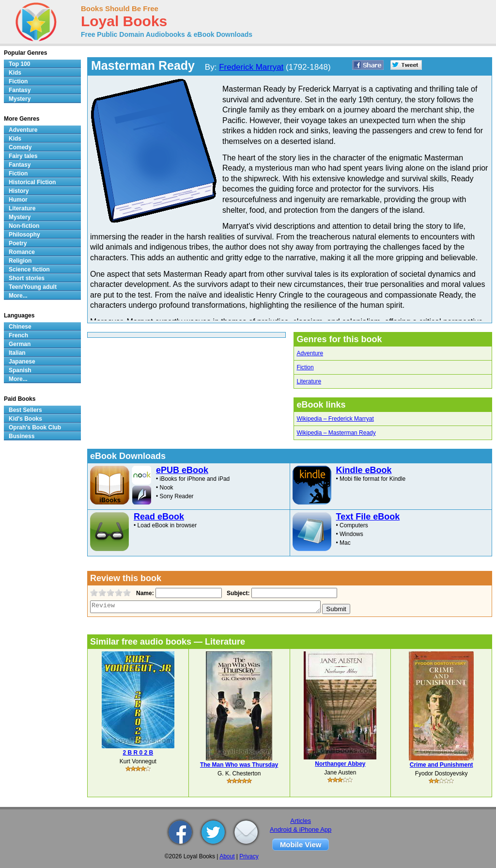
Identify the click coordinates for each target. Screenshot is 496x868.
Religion (20, 261)
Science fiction (29, 269)
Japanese (22, 362)
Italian (17, 353)
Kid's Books (25, 419)
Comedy (20, 147)
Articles (301, 821)
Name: (144, 593)
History (19, 191)
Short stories (27, 278)
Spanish (20, 370)
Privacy (249, 856)
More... (18, 296)
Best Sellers (25, 410)
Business (22, 436)
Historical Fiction (32, 182)
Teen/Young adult (33, 287)
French (18, 335)
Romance (22, 252)
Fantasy (20, 90)
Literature (309, 381)
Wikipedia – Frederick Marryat (335, 419)
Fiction (305, 367)
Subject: (237, 593)
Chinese (20, 327)
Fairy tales (23, 156)
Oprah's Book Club (35, 427)
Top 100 (19, 64)
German (20, 344)
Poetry (18, 243)
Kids (15, 73)
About (227, 856)
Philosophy (24, 235)
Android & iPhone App (301, 829)
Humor (18, 200)
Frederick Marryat (251, 67)
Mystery (20, 99)
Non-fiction (24, 226)
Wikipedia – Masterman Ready (336, 433)
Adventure (310, 353)
